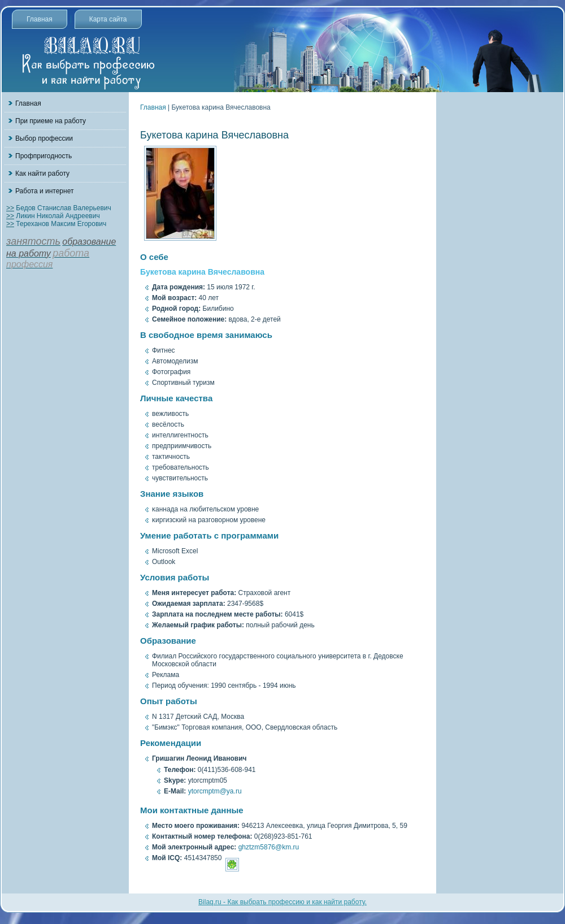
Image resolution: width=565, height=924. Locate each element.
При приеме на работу (51, 121)
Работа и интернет (44, 191)
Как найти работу (42, 173)
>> (10, 208)
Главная (40, 19)
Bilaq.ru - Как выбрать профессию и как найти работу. (282, 902)
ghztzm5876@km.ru (269, 847)
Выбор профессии (44, 138)
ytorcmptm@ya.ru (215, 791)
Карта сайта (108, 19)
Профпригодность (44, 156)
